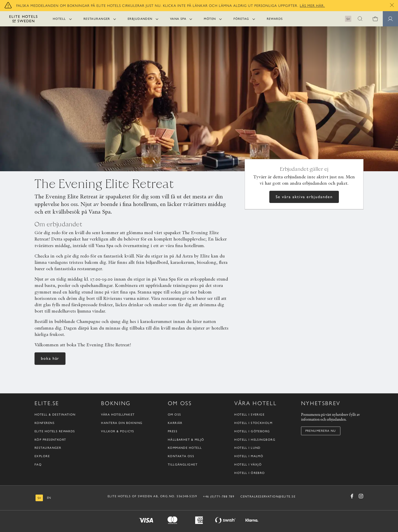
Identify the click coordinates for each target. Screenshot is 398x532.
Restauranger (97, 19)
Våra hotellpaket (118, 415)
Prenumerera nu (321, 431)
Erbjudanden (140, 19)
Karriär (175, 423)
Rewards (275, 19)
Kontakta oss (181, 456)
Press (173, 431)
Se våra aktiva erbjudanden (304, 197)
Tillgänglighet (183, 465)
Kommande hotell (185, 448)
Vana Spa (178, 19)
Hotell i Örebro (250, 473)
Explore (42, 456)
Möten (210, 19)
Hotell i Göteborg (252, 431)
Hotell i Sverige (249, 415)
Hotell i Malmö (249, 456)
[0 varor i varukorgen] (375, 19)
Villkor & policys (118, 431)
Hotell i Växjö (248, 465)
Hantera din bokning (122, 423)
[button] (360, 19)
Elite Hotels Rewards (55, 431)
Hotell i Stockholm (253, 423)
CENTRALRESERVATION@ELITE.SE (268, 496)
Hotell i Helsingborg (255, 440)
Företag (241, 19)
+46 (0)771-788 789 (219, 496)
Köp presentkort (50, 440)
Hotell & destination (55, 415)
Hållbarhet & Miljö (186, 440)
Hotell (59, 19)
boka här (50, 358)
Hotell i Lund (247, 448)
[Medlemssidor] (390, 19)
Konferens (45, 423)
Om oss (175, 415)
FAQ (38, 465)
